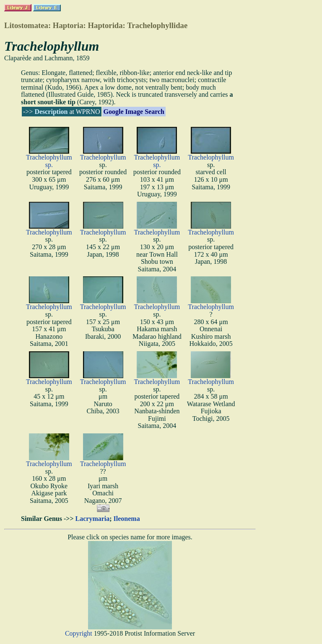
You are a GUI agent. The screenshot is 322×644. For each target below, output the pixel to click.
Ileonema (127, 519)
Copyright (79, 633)
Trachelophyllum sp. (49, 161)
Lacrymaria (93, 519)
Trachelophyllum (103, 157)
